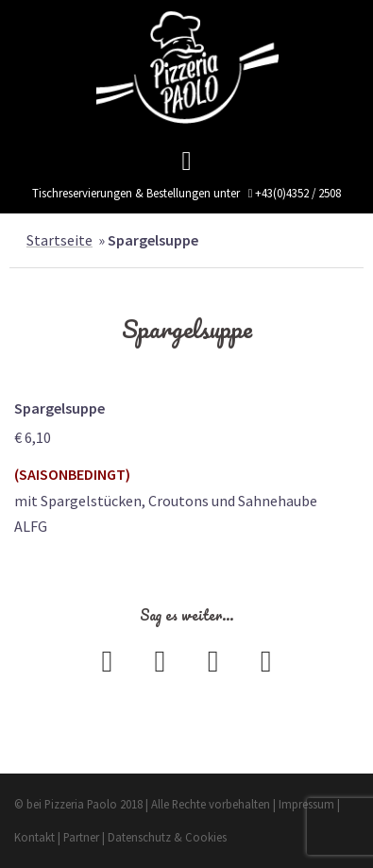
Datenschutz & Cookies (167, 837)
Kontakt (34, 837)
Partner (81, 837)
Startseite (59, 240)
